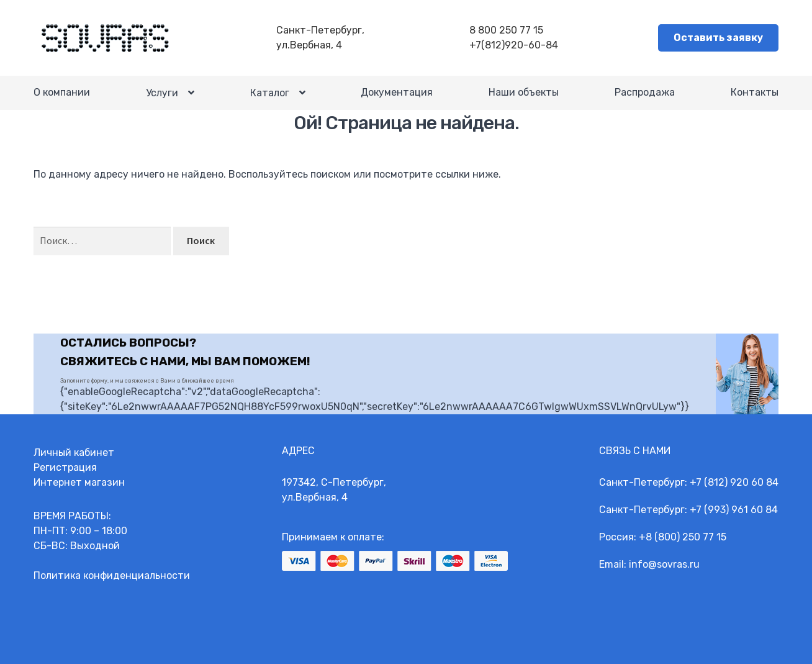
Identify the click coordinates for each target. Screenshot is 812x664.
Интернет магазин (79, 482)
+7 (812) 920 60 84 (734, 482)
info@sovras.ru (664, 564)
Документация (397, 92)
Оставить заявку (718, 38)
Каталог (270, 93)
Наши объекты (524, 92)
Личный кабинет (74, 453)
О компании (62, 92)
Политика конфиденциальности (112, 575)
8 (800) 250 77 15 (686, 537)
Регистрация (65, 467)
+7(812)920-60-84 (514, 45)
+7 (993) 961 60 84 (734, 510)
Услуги (162, 93)
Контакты (755, 92)
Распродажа (645, 92)
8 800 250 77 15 (506, 30)
